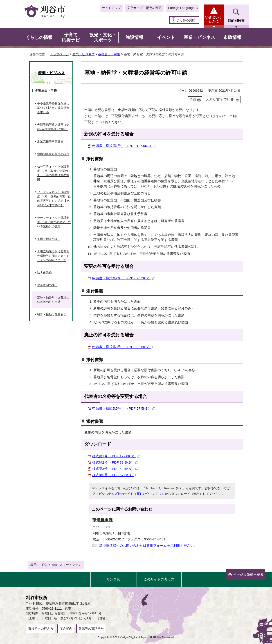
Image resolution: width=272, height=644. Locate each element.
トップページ (59, 54)
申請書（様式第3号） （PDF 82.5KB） (124, 347)
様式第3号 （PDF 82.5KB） (115, 469)
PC (45, 565)
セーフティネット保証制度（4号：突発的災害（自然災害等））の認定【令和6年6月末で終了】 (54, 199)
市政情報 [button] (232, 37)
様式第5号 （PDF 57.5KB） (115, 475)
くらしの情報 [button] (39, 37)
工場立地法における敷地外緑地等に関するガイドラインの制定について (53, 256)
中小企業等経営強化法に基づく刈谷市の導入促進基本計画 (53, 108)
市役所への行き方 (41, 628)
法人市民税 (44, 273)
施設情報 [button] (134, 37)
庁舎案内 (66, 628)
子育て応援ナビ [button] (71, 38)
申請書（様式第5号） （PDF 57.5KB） (124, 408)
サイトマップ (111, 8)
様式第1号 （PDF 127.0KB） (116, 456)
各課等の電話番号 (91, 628)
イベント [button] (166, 37)
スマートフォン (70, 565)
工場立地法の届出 (49, 239)
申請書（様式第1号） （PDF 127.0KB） (125, 146)
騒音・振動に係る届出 (52, 314)
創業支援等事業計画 (50, 141)
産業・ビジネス (83, 54)
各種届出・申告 (109, 54)
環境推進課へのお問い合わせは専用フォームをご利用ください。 (148, 545)
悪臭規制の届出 (47, 285)
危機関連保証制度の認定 (53, 154)
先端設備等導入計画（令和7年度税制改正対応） (53, 127)
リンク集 (113, 579)
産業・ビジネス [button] (199, 37)
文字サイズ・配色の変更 (144, 8)
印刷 (193, 100)
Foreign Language (181, 8)
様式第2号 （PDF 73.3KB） (115, 462)
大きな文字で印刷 (220, 99)
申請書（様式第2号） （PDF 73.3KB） (124, 278)
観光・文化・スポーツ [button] (103, 38)
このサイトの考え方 (159, 579)
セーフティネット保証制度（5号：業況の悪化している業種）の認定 (54, 222)
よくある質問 (186, 20)
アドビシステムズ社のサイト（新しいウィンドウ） (129, 494)
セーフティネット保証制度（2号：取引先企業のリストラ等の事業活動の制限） (54, 173)
